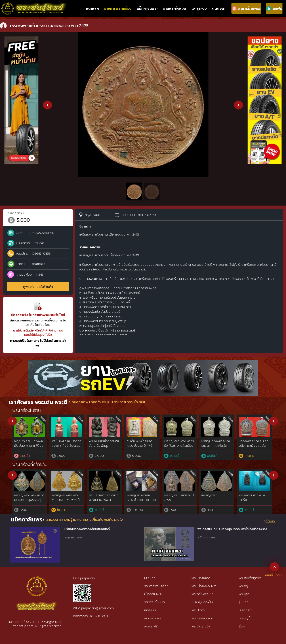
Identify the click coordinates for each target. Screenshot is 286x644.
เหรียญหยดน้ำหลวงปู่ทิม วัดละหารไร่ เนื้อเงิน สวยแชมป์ (141, 500)
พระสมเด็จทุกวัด (250, 578)
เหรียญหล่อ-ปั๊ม (202, 602)
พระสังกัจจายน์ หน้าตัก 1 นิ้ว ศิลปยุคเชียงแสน (105, 443)
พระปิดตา (198, 610)
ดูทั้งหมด (269, 521)
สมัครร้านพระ (153, 618)
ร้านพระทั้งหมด (175, 8)
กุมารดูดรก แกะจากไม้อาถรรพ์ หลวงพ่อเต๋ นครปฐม (140, 446)
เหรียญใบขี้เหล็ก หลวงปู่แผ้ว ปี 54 (67, 498)
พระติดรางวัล (201, 626)
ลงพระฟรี (151, 626)
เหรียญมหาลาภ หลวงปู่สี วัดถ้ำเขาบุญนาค (254, 498)
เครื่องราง (246, 610)
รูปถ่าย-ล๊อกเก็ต (202, 618)
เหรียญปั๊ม (246, 618)
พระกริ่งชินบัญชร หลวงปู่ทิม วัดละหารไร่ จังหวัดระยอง (232, 529)
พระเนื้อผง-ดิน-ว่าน (205, 586)
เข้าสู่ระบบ (199, 8)
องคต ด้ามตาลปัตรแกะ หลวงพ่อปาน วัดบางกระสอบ (216, 446)
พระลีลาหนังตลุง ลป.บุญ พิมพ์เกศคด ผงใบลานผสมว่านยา (254, 446)
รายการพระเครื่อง (118, 8)
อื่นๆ (242, 626)
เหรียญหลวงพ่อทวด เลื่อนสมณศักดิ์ (87, 529)
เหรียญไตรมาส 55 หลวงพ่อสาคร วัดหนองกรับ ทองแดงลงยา (217, 500)
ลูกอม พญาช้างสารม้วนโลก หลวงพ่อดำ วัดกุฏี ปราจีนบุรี (179, 446)
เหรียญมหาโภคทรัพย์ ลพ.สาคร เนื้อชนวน (178, 498)
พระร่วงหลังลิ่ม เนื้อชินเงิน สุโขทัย (29, 443)
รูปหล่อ (244, 602)
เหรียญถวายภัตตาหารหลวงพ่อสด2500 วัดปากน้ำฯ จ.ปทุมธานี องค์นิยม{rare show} (30, 502)
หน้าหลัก (92, 8)
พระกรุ (243, 586)
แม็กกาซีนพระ (147, 8)
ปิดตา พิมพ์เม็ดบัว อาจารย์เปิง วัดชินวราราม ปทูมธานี (66, 446)
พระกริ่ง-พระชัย (203, 594)
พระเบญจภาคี (201, 578)
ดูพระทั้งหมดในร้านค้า (38, 287)
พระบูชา (244, 594)
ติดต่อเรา (219, 8)
